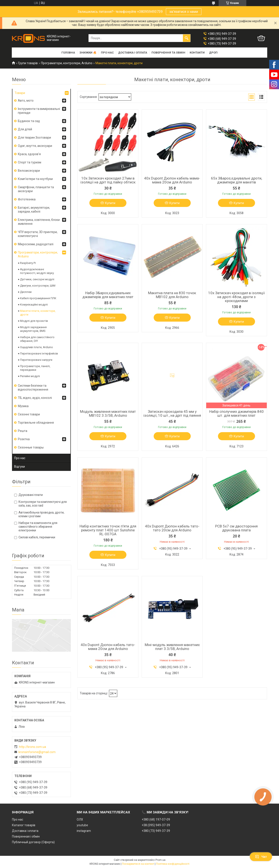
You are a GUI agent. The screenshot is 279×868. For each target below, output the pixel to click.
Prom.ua (160, 860)
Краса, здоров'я (29, 154)
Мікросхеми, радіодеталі (36, 244)
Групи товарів (28, 63)
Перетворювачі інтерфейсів (39, 353)
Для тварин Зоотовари (34, 138)
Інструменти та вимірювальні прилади (39, 111)
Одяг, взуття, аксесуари (35, 146)
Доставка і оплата (133, 53)
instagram (84, 831)
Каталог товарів (24, 825)
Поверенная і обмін (26, 836)
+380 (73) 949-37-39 (156, 831)
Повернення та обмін (168, 53)
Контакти (197, 53)
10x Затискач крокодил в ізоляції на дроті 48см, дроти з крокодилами (236, 297)
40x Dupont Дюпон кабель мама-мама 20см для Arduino (172, 180)
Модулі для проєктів (34, 321)
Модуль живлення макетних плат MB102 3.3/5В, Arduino (108, 413)
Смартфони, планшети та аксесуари (36, 189)
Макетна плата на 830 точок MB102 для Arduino (172, 295)
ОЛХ (80, 819)
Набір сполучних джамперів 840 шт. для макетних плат (236, 413)
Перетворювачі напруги (36, 360)
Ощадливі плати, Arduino (37, 347)
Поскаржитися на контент (138, 864)
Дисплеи (26, 292)
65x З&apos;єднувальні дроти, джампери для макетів (236, 180)
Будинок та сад (29, 121)
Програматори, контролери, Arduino (67, 63)
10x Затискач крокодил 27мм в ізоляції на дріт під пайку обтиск (108, 180)
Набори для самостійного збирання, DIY (37, 339)
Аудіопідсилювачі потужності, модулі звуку (37, 271)
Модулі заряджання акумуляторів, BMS (33, 329)
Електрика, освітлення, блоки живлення (39, 222)
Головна (68, 53)
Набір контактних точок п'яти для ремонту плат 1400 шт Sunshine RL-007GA (108, 530)
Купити (110, 203)
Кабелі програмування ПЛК (38, 298)
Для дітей (25, 129)
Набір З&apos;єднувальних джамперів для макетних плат (108, 295)
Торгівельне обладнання (36, 423)
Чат (261, 857)
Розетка (24, 439)
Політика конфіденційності (173, 864)
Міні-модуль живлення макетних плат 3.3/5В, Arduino (172, 647)
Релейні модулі (30, 376)
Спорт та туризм (30, 162)
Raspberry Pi (28, 263)
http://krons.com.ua (32, 747)
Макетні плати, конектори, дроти (38, 313)
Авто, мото (26, 101)
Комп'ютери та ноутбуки (35, 179)
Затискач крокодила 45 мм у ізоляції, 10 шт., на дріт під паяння (172, 413)
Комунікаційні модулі (34, 305)
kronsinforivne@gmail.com (37, 752)
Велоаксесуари (29, 171)
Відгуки (20, 467)
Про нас (107, 53)
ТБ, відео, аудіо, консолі (35, 398)
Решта (23, 431)
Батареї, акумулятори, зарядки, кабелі (34, 210)
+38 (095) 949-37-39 (156, 825)
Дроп (213, 53)
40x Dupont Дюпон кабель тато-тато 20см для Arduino (172, 528)
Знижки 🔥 (88, 53)
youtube (82, 825)
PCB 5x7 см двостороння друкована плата (236, 528)
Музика (23, 406)
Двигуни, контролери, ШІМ (38, 286)
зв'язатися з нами (184, 12)
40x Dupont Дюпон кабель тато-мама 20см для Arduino (108, 647)
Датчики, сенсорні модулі (37, 279)
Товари (20, 93)
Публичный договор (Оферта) (33, 842)
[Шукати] (187, 38)
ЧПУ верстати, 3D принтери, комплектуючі (38, 234)
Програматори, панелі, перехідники (35, 368)
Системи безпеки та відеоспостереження (33, 388)
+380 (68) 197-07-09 (156, 819)
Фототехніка (27, 199)
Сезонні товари (29, 414)
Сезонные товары (31, 447)
